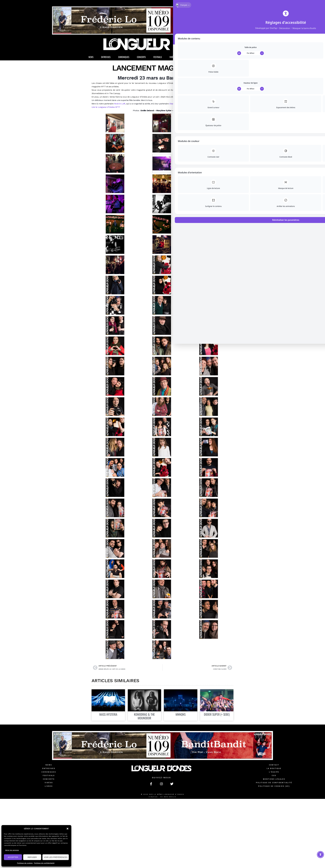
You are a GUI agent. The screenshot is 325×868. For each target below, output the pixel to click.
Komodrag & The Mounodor (144, 717)
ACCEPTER (13, 857)
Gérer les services (12, 850)
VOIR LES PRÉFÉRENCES (56, 857)
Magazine (203, 58)
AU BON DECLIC (168, 798)
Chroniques (124, 58)
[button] (68, 829)
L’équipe (274, 773)
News (91, 58)
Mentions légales (274, 780)
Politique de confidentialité (44, 863)
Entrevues (106, 58)
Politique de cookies (25, 863)
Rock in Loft (119, 105)
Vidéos (173, 58)
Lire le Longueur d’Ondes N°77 (106, 108)
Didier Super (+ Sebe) (217, 715)
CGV (274, 776)
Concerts (141, 58)
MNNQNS (181, 715)
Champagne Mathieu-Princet (182, 105)
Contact (274, 766)
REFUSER (32, 857)
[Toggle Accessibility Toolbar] (320, 855)
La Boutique (224, 58)
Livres (186, 58)
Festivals (158, 58)
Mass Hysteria (108, 715)
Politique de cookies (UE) (274, 787)
